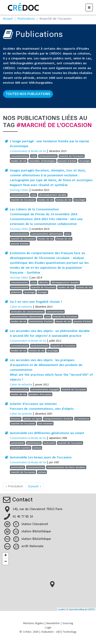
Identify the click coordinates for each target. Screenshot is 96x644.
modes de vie (19, 161)
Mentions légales (33, 623)
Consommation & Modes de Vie (28, 151)
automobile (17, 443)
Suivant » (35, 486)
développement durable (53, 195)
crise (34, 156)
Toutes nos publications (28, 94)
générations (34, 443)
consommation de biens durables (66, 467)
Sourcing (68, 623)
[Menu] (89, 7)
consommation (20, 156)
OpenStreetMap (77, 609)
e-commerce (82, 419)
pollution (16, 292)
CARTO (91, 609)
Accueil (8, 19)
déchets (44, 282)
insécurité (49, 443)
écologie (42, 292)
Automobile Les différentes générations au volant (47, 433)
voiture (37, 448)
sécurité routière (21, 448)
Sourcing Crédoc (19, 190)
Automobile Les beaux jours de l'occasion (41, 457)
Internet (16, 419)
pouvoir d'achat (67, 161)
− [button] (6, 562)
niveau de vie (64, 200)
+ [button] (6, 556)
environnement (48, 156)
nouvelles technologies (42, 161)
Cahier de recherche (21, 307)
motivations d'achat (41, 321)
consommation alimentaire (47, 234)
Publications (26, 19)
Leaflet (62, 609)
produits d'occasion (40, 394)
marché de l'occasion (72, 156)
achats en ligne (32, 419)
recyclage (85, 161)
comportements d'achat (58, 419)
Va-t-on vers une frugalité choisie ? (36, 302)
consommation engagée (45, 389)
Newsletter (53, 623)
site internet (45, 424)
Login (48, 627)
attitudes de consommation (27, 312)
